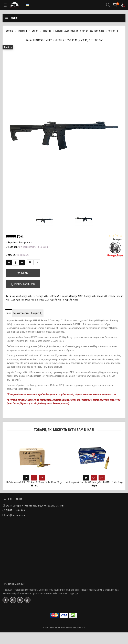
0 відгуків (117, 239)
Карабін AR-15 (57, 300)
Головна (9, 31)
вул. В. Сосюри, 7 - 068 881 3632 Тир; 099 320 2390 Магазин (35, 506)
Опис (8, 313)
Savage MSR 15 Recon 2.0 (49, 296)
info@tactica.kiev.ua (16, 515)
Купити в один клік (23, 284)
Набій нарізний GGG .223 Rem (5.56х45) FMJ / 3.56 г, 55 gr (40, 482)
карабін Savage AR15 (73, 296)
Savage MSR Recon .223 (96, 296)
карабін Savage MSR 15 (24, 296)
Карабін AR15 (72, 300)
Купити (23, 273)
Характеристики (21, 313)
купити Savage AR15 (26, 300)
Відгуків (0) (37, 313)
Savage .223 (43, 300)
